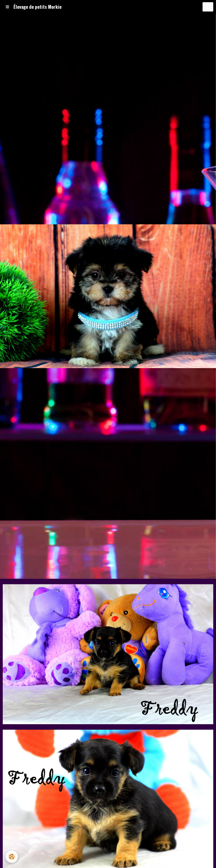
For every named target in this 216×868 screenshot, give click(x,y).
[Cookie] (12, 857)
